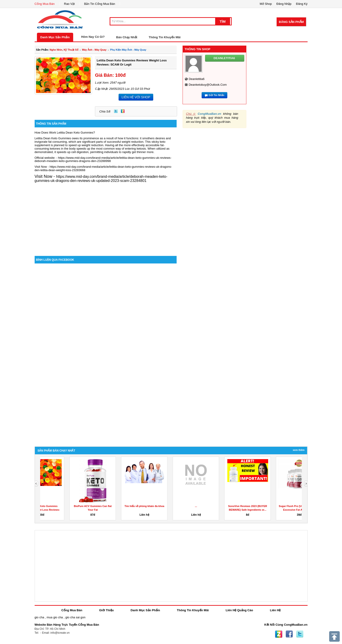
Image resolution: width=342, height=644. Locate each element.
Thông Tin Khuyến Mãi (165, 37)
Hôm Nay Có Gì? (93, 37)
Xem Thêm (299, 450)
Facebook (289, 634)
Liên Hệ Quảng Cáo (239, 610)
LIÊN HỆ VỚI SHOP (136, 97)
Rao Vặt (69, 4)
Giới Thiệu (106, 610)
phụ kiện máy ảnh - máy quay (128, 50)
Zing (123, 111)
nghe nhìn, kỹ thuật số (64, 50)
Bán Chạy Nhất (127, 37)
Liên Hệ (275, 610)
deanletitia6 (197, 79)
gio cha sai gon (75, 617)
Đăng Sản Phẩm (291, 22)
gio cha (39, 617)
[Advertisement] (106, 217)
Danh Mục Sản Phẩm (55, 37)
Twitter (116, 111)
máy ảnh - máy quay (94, 50)
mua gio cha (55, 617)
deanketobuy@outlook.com (208, 85)
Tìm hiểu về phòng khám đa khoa (169, 506)
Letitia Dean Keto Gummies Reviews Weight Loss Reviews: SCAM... (66, 510)
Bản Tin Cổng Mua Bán (100, 4)
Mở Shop (266, 4)
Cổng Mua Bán (45, 4)
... (221, 506)
